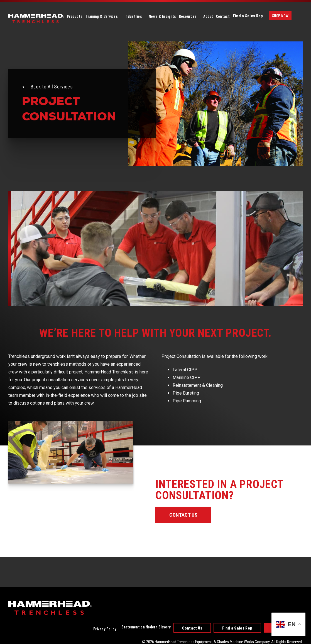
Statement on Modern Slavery (146, 627)
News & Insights (162, 16)
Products (75, 16)
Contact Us (183, 515)
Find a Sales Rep (248, 16)
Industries (133, 16)
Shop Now (280, 16)
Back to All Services (52, 87)
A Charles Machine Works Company (242, 642)
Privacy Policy (105, 629)
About (208, 16)
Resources (188, 16)
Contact (223, 16)
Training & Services (101, 16)
